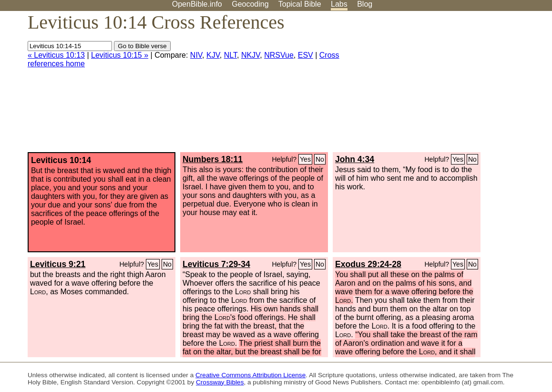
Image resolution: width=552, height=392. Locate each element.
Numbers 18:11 (213, 159)
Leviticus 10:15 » (120, 55)
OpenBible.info (197, 4)
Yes (305, 159)
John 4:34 (355, 159)
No (320, 159)
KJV (213, 55)
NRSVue (279, 55)
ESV (306, 55)
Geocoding (250, 4)
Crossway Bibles (220, 382)
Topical (300, 4)
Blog (365, 4)
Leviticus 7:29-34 (216, 264)
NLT (230, 55)
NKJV (250, 55)
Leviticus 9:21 (58, 264)
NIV (196, 55)
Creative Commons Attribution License (250, 375)
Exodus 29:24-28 (368, 264)
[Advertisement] (456, 85)
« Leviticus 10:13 (56, 55)
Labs (339, 4)
